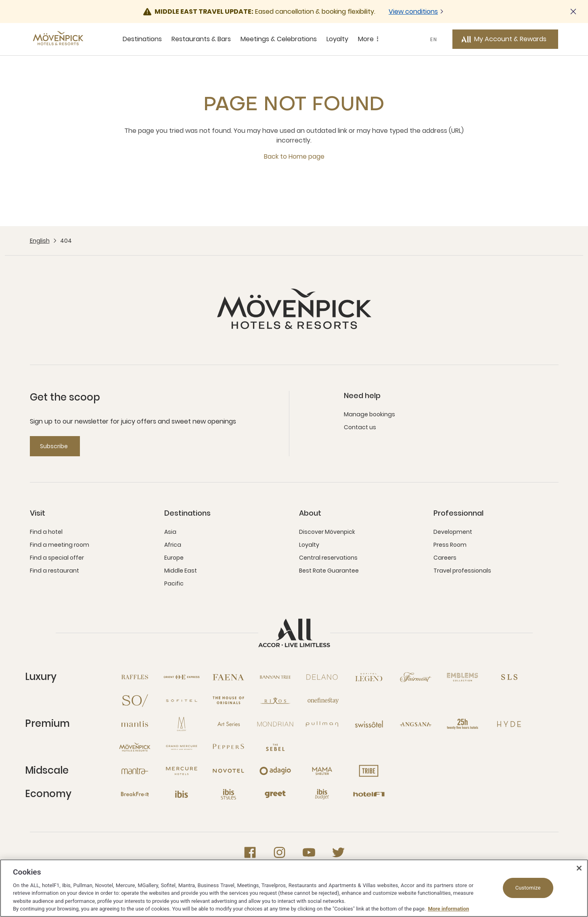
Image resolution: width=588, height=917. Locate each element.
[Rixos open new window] (275, 701)
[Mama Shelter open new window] (322, 771)
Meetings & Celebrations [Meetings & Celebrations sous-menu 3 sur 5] (279, 39)
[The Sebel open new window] (275, 747)
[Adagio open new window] (275, 771)
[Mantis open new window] (135, 724)
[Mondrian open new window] (275, 724)
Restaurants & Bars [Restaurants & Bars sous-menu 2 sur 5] (201, 39)
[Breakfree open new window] (135, 794)
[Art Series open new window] (228, 724)
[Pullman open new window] (322, 724)
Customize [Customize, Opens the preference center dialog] (528, 888)
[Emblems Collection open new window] (462, 677)
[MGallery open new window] (182, 724)
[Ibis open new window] (182, 794)
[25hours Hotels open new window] (462, 724)
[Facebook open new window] (250, 852)
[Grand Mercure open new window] (182, 747)
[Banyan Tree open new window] (275, 677)
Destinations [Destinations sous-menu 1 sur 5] (142, 39)
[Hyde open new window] (509, 724)
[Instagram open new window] (279, 852)
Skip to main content (0, 0)
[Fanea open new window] (228, 677)
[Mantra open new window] (135, 771)
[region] (294, 888)
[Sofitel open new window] (182, 701)
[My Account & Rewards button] (505, 39)
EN (434, 39)
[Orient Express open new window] (182, 677)
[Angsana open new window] (416, 724)
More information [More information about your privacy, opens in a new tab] (448, 909)
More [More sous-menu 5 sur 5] (369, 39)
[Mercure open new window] (182, 771)
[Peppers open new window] (228, 747)
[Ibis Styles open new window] (228, 794)
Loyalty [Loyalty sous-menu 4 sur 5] (337, 39)
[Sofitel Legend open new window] (369, 677)
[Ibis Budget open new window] (322, 794)
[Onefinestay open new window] (322, 701)
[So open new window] (135, 701)
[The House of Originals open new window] (228, 701)
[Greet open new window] (275, 794)
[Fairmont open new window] (416, 677)
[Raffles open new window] (135, 677)
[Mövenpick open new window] (135, 747)
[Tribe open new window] (369, 771)
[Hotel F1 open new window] (369, 794)
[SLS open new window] (509, 677)
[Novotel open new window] (228, 771)
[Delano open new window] (322, 677)
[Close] (579, 868)
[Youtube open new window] (309, 852)
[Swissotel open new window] (369, 724)
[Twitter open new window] (338, 852)
